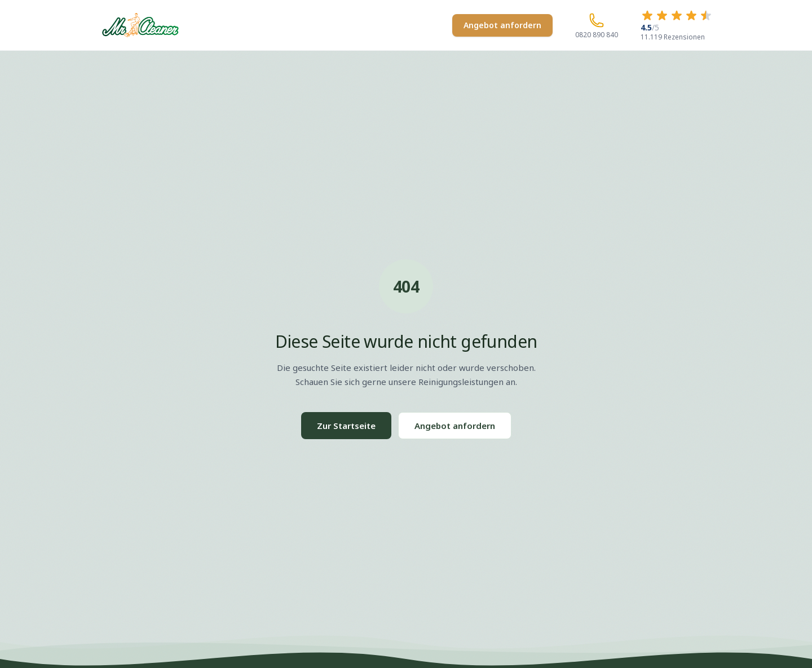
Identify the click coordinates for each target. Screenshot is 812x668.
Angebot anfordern (502, 25)
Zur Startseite (346, 426)
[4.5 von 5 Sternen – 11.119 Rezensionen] (677, 25)
